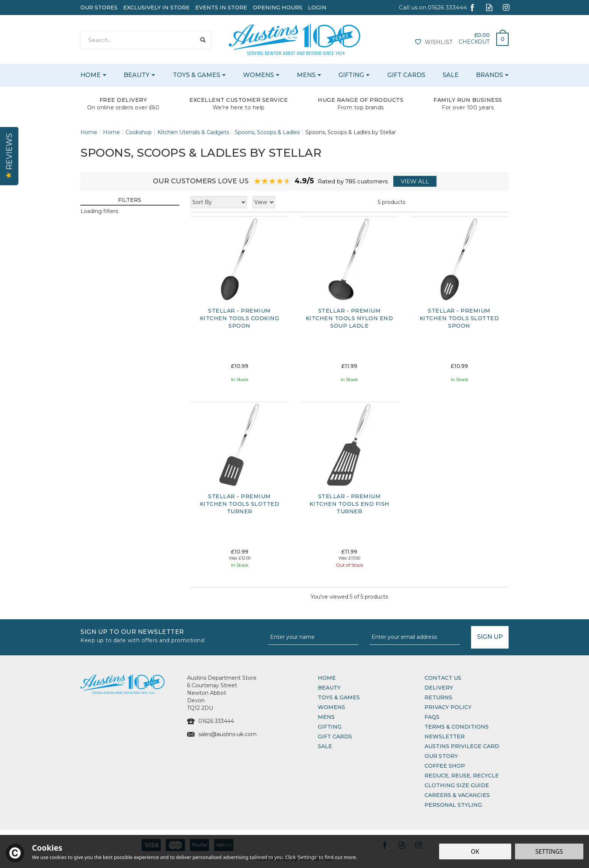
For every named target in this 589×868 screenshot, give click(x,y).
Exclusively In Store (156, 8)
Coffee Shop (445, 766)
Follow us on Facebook (472, 7)
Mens (326, 717)
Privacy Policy (448, 707)
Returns (438, 697)
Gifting (330, 727)
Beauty (329, 688)
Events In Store (221, 8)
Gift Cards (335, 736)
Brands (489, 75)
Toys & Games (339, 697)
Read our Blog (489, 7)
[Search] (138, 40)
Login (317, 8)
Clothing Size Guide (457, 785)
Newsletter (445, 736)
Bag (500, 37)
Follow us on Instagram (506, 7)
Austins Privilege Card (462, 746)
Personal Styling (453, 805)
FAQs (432, 717)
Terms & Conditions (457, 727)
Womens (332, 707)
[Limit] (264, 202)
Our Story (441, 756)
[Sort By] (219, 202)
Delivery (439, 688)
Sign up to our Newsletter (171, 635)
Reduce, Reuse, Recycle (462, 776)
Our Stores (99, 8)
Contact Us (443, 678)
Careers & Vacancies (457, 795)
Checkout (474, 42)
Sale (325, 746)
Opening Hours (278, 8)
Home (327, 678)
